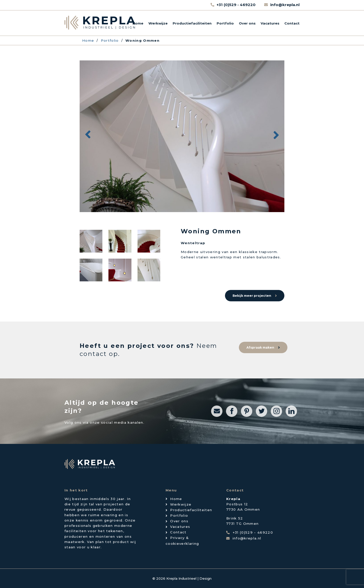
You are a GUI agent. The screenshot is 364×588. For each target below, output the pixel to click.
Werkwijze (158, 23)
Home (138, 23)
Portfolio (225, 23)
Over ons (247, 23)
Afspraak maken (260, 347)
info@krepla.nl (285, 5)
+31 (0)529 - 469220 (237, 5)
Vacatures (270, 23)
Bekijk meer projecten (252, 296)
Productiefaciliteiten (192, 23)
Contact (292, 23)
